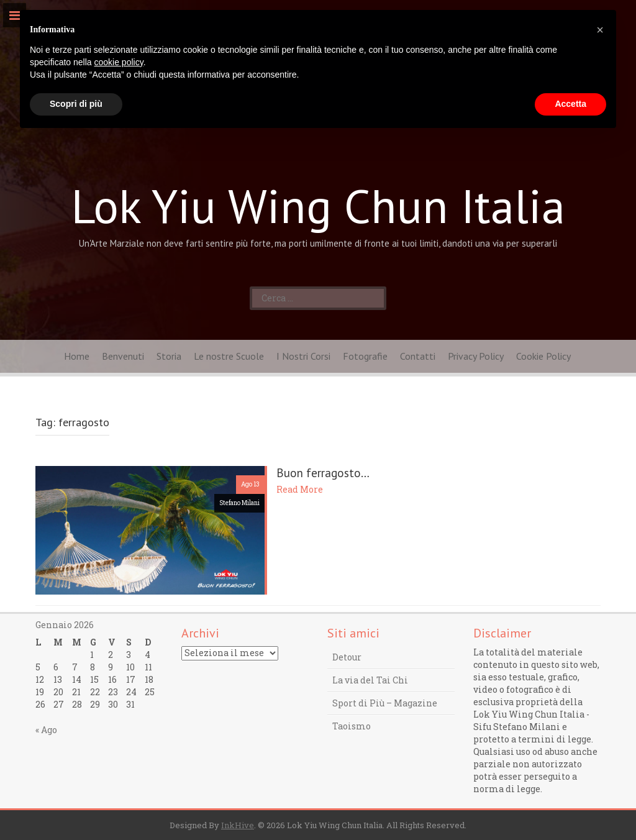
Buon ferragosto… (323, 473)
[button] (600, 30)
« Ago (46, 730)
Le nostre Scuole (229, 356)
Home (77, 356)
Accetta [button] (570, 104)
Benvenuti (123, 356)
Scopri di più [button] (76, 104)
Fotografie (365, 356)
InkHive (238, 825)
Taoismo (352, 726)
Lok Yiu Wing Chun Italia (318, 206)
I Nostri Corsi (303, 356)
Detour (347, 657)
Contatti (418, 356)
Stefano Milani (239, 503)
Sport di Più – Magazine (385, 703)
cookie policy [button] (119, 62)
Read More (300, 489)
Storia (169, 356)
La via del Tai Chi (370, 680)
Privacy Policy (476, 356)
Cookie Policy (543, 356)
